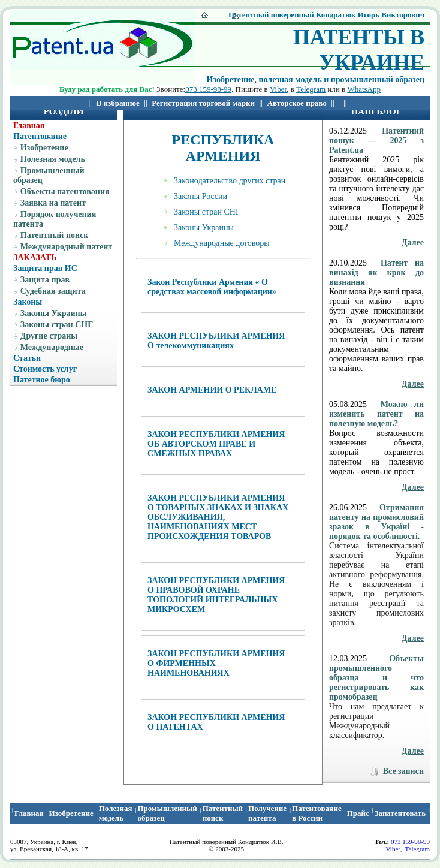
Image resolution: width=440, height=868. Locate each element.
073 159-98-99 (208, 89)
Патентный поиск (55, 235)
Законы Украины (54, 313)
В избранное (118, 103)
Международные (52, 347)
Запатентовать (400, 813)
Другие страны (49, 336)
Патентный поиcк (223, 813)
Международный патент (66, 247)
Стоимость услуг (45, 369)
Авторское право (297, 103)
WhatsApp (364, 89)
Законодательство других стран (230, 181)
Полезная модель (53, 159)
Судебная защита (53, 291)
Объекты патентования (65, 192)
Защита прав (45, 280)
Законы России (201, 196)
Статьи (27, 358)
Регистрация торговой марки (203, 103)
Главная (29, 126)
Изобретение (44, 148)
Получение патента (267, 813)
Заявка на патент (53, 203)
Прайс (358, 813)
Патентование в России (317, 813)
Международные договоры (222, 243)
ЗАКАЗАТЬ (35, 257)
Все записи (403, 771)
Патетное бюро (42, 380)
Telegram (311, 89)
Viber (278, 89)
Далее (413, 242)
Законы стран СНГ (57, 325)
